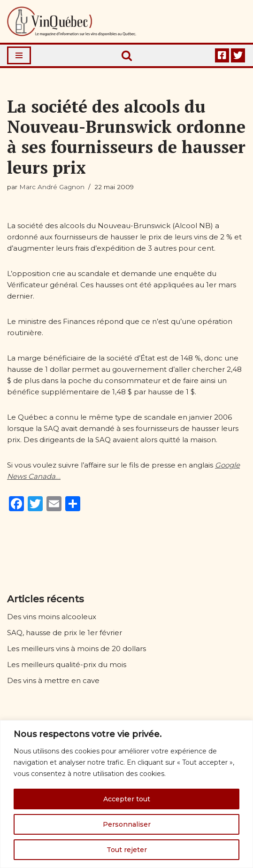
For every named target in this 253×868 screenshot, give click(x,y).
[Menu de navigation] (19, 55)
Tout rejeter (127, 850)
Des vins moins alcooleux (52, 617)
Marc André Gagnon (52, 187)
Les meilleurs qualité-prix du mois (67, 664)
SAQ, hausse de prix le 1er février (65, 633)
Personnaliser (127, 824)
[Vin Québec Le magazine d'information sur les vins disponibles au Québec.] (72, 21)
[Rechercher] (127, 55)
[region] (126, 794)
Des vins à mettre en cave (53, 680)
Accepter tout (127, 799)
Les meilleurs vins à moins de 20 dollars (77, 649)
